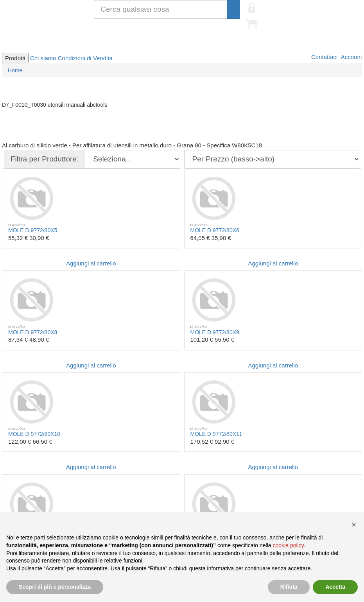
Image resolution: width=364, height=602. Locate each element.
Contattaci (324, 57)
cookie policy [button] (288, 545)
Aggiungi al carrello (91, 263)
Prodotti (15, 58)
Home (15, 70)
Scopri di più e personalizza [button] (55, 587)
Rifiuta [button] (289, 587)
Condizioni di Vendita (85, 58)
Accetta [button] (335, 587)
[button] (354, 525)
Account (351, 57)
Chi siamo (43, 58)
